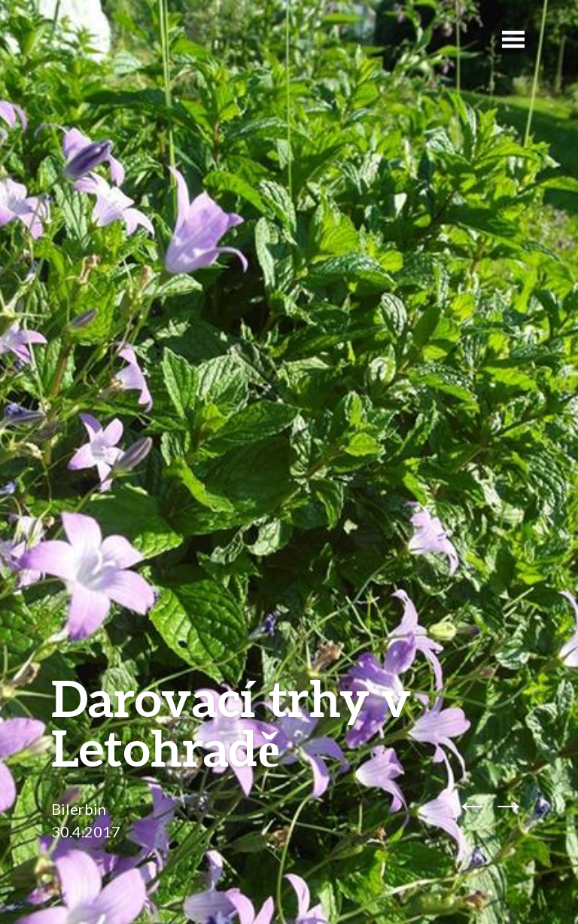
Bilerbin (79, 809)
